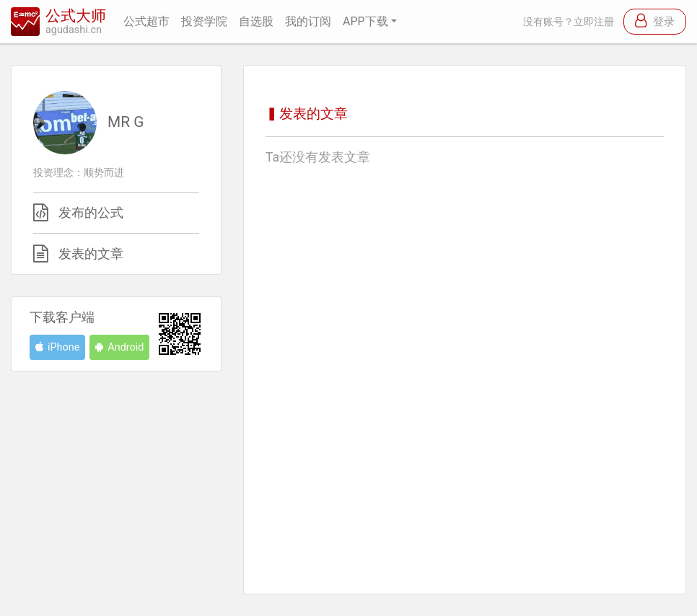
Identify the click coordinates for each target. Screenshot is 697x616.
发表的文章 (91, 254)
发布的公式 (91, 213)
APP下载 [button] (365, 21)
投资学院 (204, 21)
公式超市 (146, 21)
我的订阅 (308, 21)
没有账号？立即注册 (569, 22)
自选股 (256, 21)
